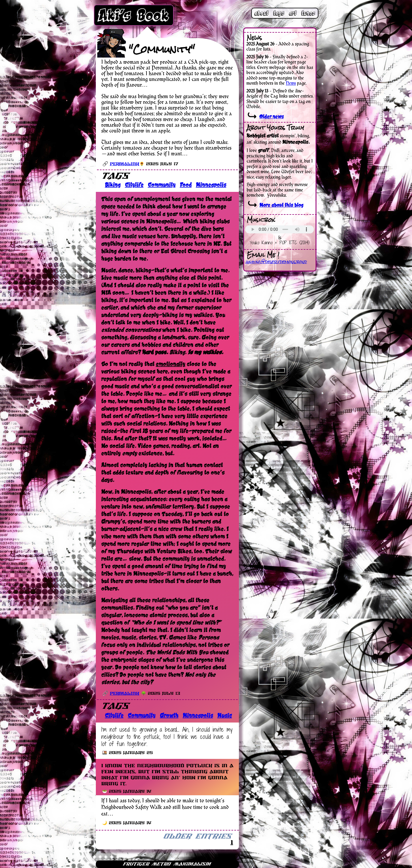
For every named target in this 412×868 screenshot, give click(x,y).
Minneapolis (211, 185)
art (293, 13)
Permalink (125, 164)
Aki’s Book (134, 15)
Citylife (134, 185)
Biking (113, 185)
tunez (308, 13)
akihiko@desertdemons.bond (276, 262)
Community (162, 185)
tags (279, 13)
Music (225, 715)
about (262, 13)
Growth (169, 715)
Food (186, 185)
